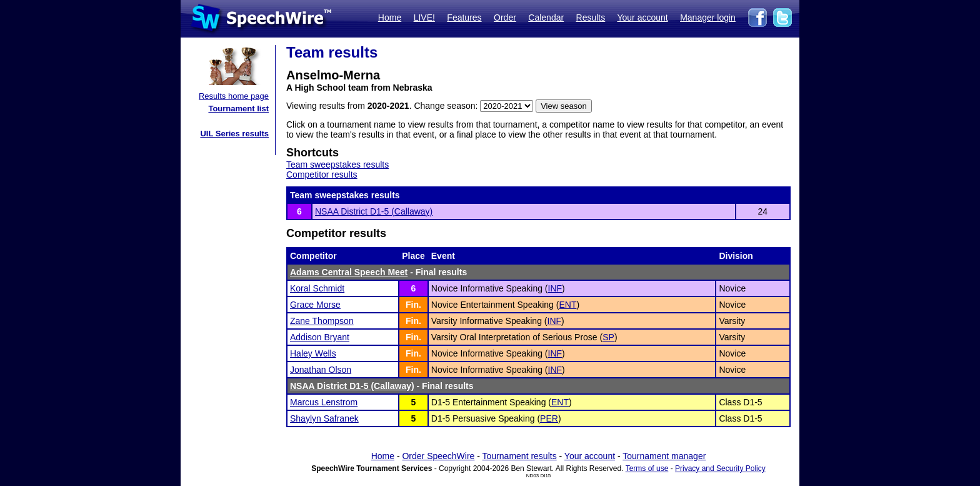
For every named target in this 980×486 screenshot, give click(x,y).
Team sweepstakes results (337, 165)
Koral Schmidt (317, 288)
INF (555, 288)
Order (505, 18)
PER (549, 418)
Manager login (708, 18)
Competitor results (322, 175)
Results (591, 18)
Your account (642, 18)
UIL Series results (234, 134)
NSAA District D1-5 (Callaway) (374, 211)
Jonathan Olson (321, 370)
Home (390, 18)
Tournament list (238, 109)
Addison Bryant (320, 337)
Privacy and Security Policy (720, 468)
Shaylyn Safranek (324, 418)
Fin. (413, 305)
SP (608, 337)
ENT (567, 305)
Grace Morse (315, 305)
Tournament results (520, 456)
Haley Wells (313, 353)
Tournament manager (664, 456)
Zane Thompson (322, 321)
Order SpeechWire (438, 456)
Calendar (546, 18)
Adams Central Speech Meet (349, 272)
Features (464, 18)
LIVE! (424, 18)
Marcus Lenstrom (324, 402)
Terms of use (647, 468)
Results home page (234, 96)
